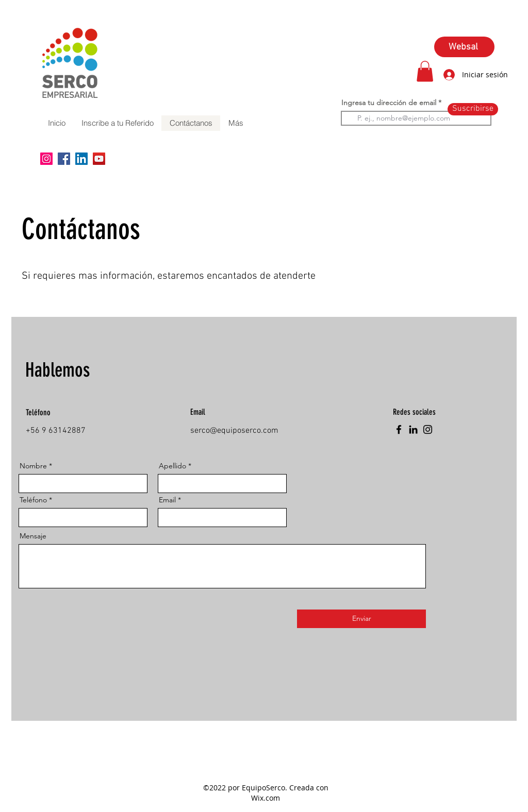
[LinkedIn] (81, 159)
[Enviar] (361, 619)
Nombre (33, 466)
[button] (425, 71)
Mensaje (33, 536)
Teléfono (33, 500)
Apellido (172, 466)
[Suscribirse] (473, 109)
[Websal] (464, 47)
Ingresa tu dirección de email (389, 103)
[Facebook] (64, 159)
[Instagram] (46, 159)
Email (167, 500)
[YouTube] (99, 159)
